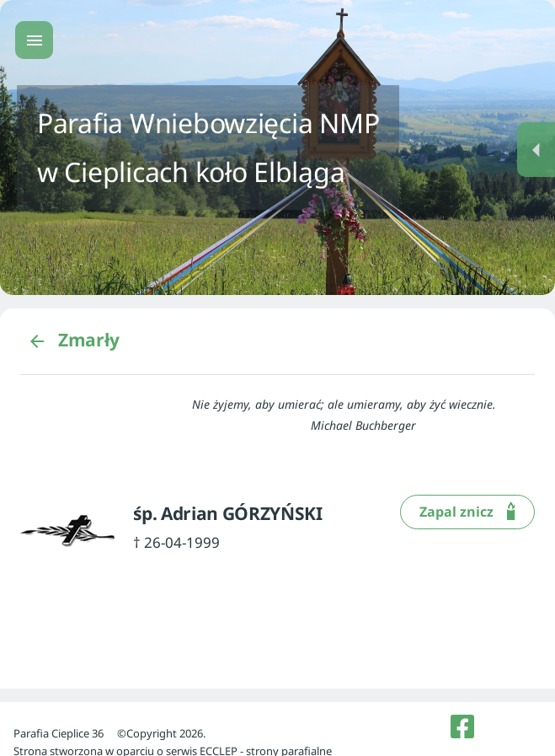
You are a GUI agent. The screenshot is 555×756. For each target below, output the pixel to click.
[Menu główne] (34, 40)
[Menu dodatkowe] (536, 150)
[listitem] (462, 727)
